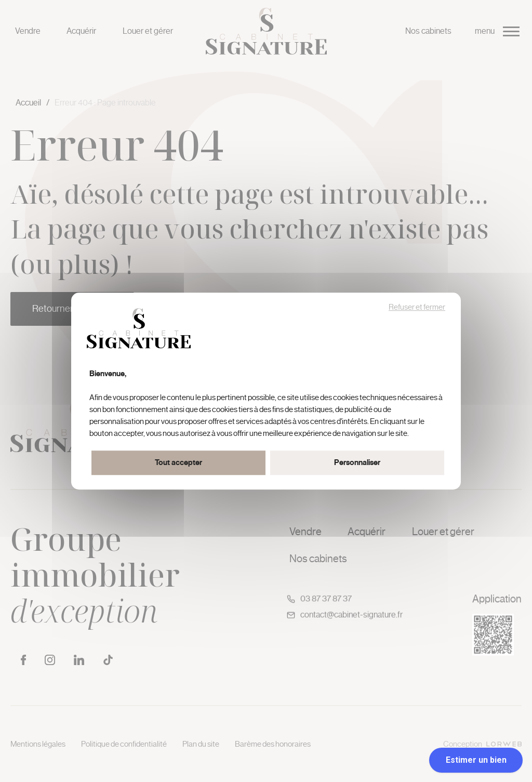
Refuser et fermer (417, 307)
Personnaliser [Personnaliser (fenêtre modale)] (357, 463)
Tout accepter (178, 463)
